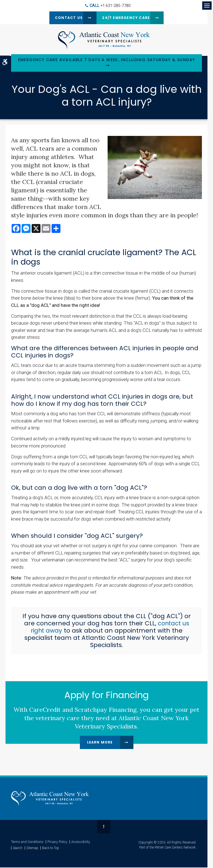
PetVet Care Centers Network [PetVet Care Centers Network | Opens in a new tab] (175, 848)
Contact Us (62, 18)
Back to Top (51, 849)
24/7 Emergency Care (128, 18)
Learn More (100, 743)
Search (18, 849)
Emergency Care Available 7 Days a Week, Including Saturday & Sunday (107, 60)
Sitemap (32, 849)
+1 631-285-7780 (116, 6)
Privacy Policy (57, 842)
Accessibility (81, 842)
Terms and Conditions (27, 842)
